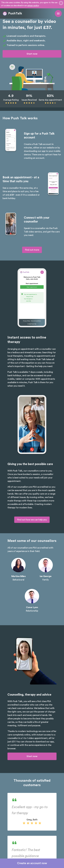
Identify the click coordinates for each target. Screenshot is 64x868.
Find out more (32, 250)
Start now (32, 54)
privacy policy (33, 6)
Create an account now (32, 863)
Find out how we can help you (32, 520)
